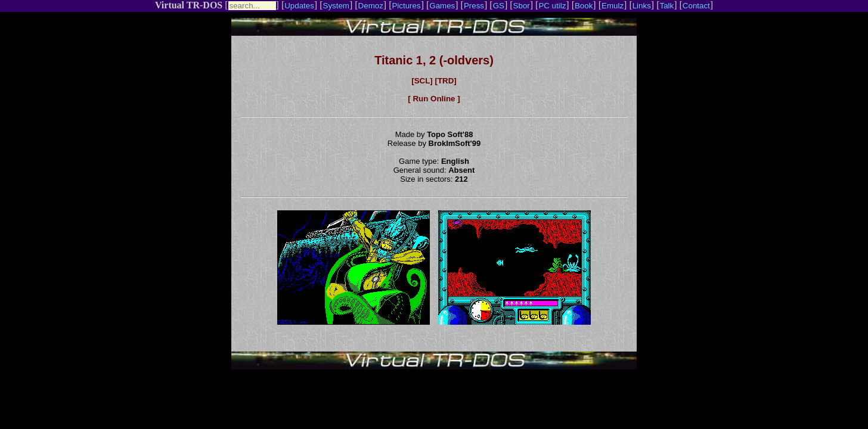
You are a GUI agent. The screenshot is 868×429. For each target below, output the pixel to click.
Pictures (406, 6)
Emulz (613, 6)
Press (474, 6)
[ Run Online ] (434, 99)
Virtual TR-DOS (189, 5)
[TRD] (445, 81)
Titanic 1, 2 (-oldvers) (434, 60)
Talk (666, 6)
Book (584, 6)
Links (642, 6)
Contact (696, 6)
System (336, 6)
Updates (299, 6)
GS (499, 6)
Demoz (371, 6)
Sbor (522, 6)
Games (442, 6)
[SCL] (422, 81)
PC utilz (552, 6)
